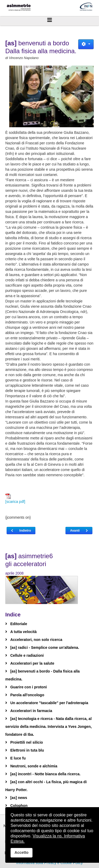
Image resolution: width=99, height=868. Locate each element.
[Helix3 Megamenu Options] (49, 20)
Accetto (22, 852)
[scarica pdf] (15, 499)
